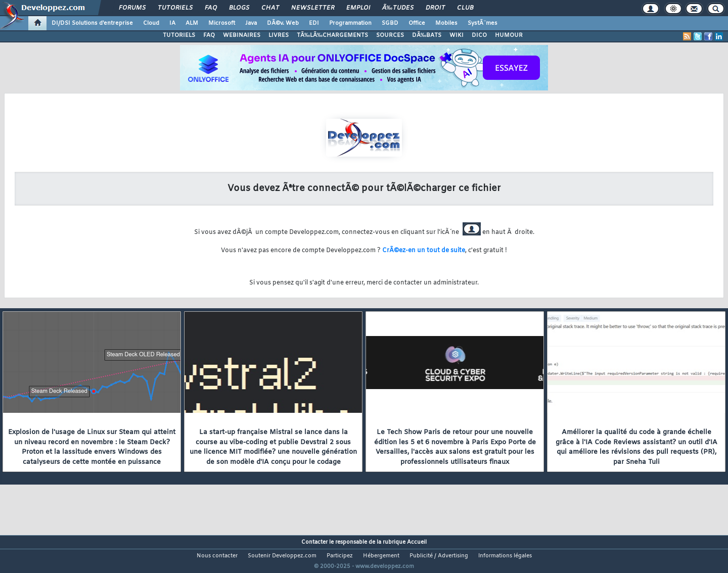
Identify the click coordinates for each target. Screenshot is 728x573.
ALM (192, 23)
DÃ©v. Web (283, 23)
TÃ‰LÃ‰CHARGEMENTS (332, 35)
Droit (435, 8)
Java (251, 23)
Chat (270, 8)
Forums (132, 8)
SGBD (390, 23)
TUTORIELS (179, 35)
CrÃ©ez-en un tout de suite (424, 251)
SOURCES (390, 35)
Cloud (151, 23)
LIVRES (279, 35)
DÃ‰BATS (427, 35)
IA (172, 23)
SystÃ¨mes (483, 23)
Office (417, 23)
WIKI (457, 35)
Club (465, 8)
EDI (314, 23)
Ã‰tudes (398, 8)
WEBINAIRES (242, 35)
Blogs (239, 8)
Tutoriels (175, 8)
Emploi (358, 8)
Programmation (350, 23)
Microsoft (222, 23)
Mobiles (446, 23)
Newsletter (313, 8)
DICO (479, 35)
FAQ (211, 8)
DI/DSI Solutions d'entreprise (92, 23)
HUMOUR (509, 35)
